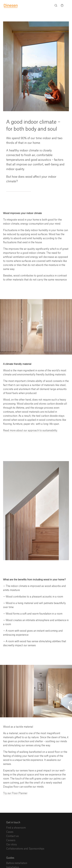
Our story (12, 845)
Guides (10, 858)
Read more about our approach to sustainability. (30, 431)
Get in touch (13, 822)
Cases (10, 832)
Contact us (12, 836)
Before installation (17, 863)
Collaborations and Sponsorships (25, 849)
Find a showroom (16, 828)
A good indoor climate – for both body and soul (33, 126)
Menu (68, 6)
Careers (11, 840)
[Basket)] (62, 6)
